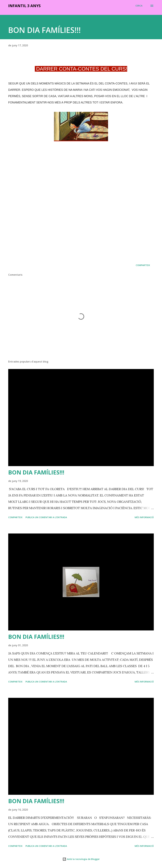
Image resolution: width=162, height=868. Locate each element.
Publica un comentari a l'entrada (46, 517)
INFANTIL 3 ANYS (24, 6)
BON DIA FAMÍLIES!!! (36, 472)
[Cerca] (139, 6)
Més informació (144, 517)
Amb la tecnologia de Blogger (81, 859)
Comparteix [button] (143, 265)
